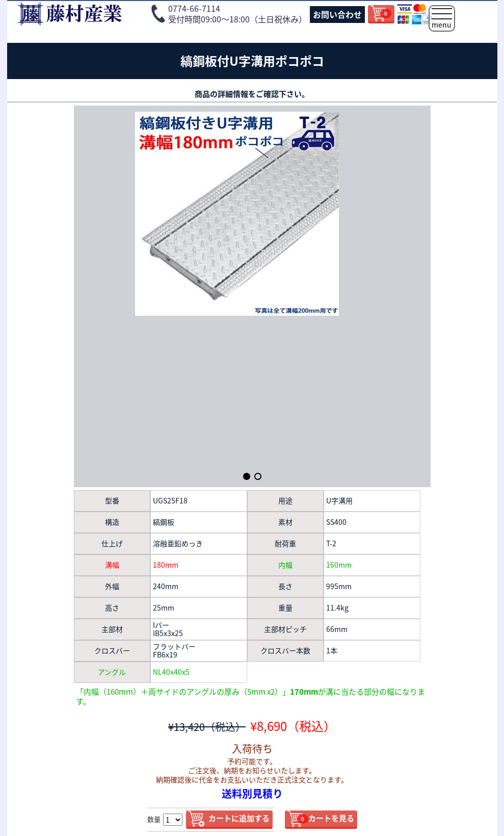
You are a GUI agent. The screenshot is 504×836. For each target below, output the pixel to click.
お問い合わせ (337, 14)
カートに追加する (239, 818)
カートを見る (326, 818)
